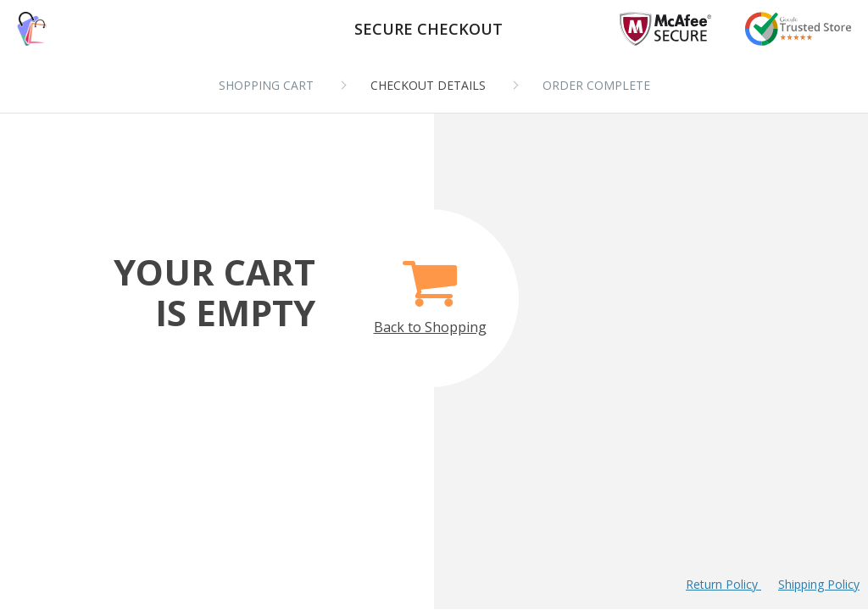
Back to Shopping (430, 288)
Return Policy (723, 584)
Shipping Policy (819, 584)
